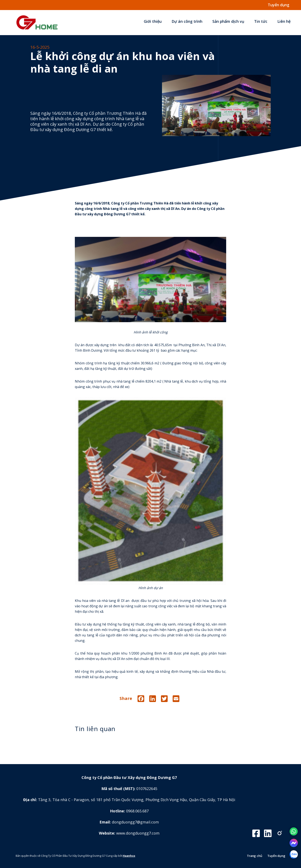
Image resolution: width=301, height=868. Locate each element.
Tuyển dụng (276, 856)
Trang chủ (255, 856)
